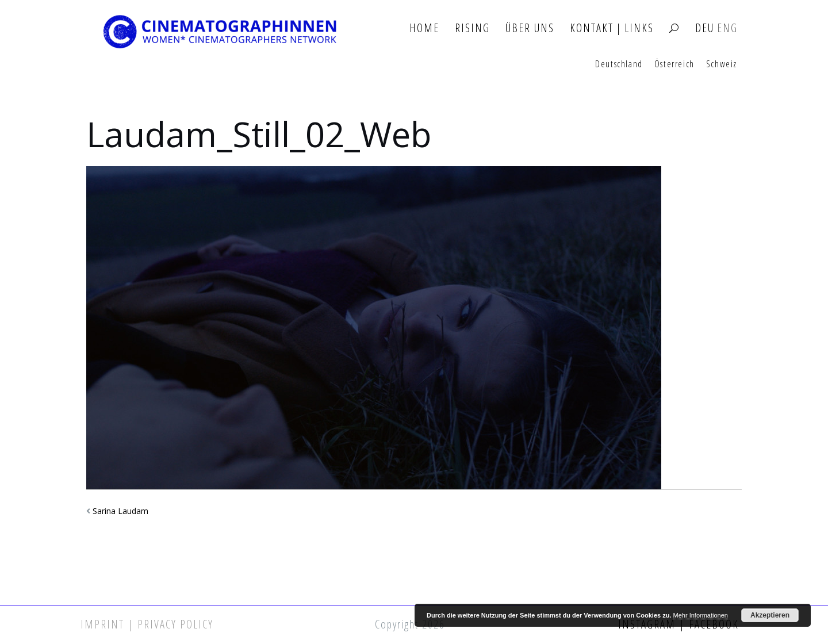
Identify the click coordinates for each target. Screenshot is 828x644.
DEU (705, 28)
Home (424, 28)
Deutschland (619, 64)
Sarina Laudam (120, 511)
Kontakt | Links (612, 28)
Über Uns (530, 28)
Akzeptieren (770, 615)
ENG (727, 28)
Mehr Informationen (701, 615)
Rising (472, 28)
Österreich (674, 64)
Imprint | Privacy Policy (147, 624)
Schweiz (722, 64)
